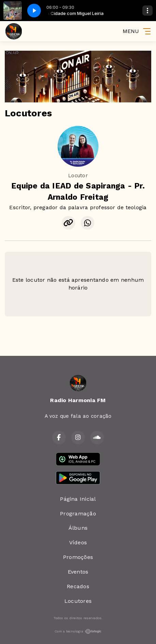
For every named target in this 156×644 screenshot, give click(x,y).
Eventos (78, 572)
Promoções (78, 557)
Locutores (78, 601)
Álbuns (78, 528)
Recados (78, 586)
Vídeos (78, 542)
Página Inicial (78, 499)
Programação (78, 514)
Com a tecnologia (78, 631)
